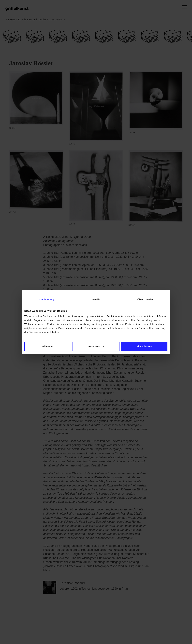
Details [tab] (96, 299)
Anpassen (96, 346)
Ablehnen (48, 346)
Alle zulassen (144, 346)
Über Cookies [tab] (146, 299)
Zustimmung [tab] (47, 299)
